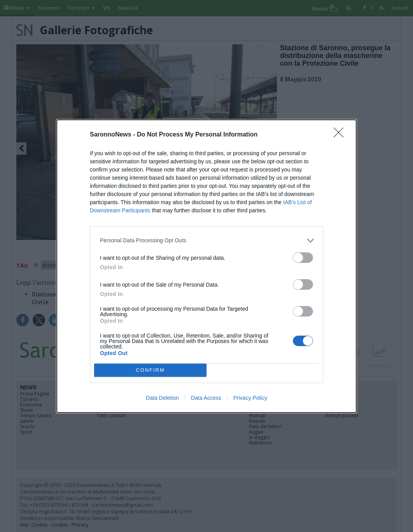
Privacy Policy (250, 398)
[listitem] (206, 241)
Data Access (206, 398)
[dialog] (206, 266)
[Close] (341, 135)
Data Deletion (162, 398)
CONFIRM (150, 370)
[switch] (303, 258)
